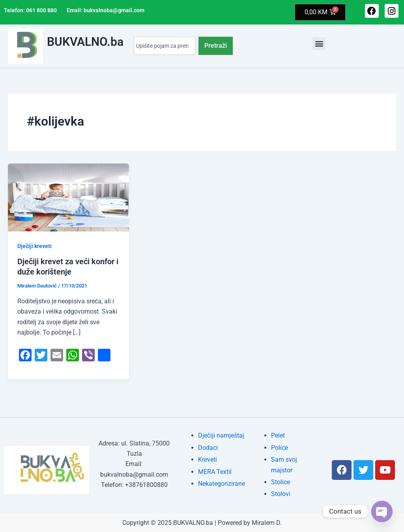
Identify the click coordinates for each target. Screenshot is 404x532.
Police (280, 448)
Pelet (278, 435)
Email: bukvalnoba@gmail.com (106, 10)
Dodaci (208, 448)
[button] (319, 44)
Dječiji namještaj (221, 435)
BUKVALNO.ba (85, 42)
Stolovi (281, 494)
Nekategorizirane (222, 484)
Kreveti (208, 460)
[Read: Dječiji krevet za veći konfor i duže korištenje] (68, 197)
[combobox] (165, 46)
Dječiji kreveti (35, 246)
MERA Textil (215, 472)
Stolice (281, 482)
